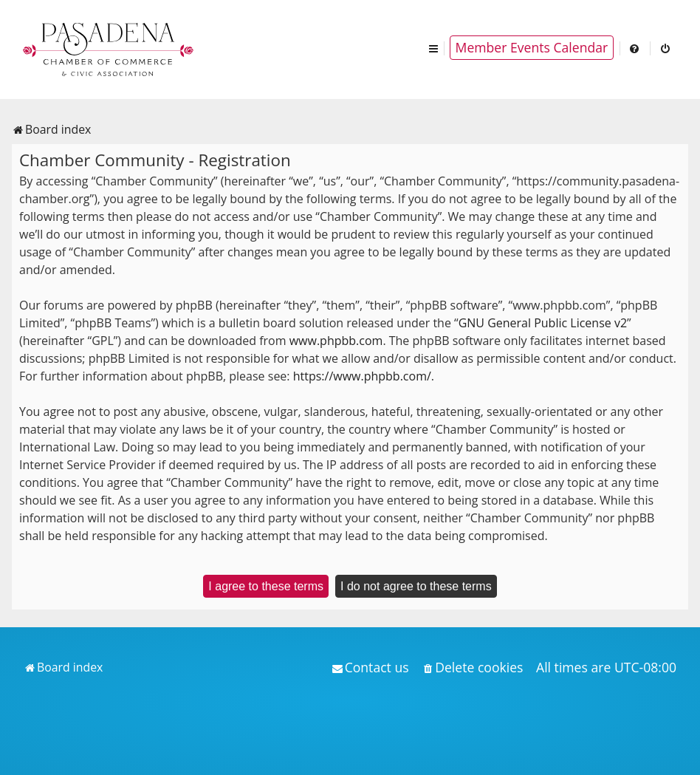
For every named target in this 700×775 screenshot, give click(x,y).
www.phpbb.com (336, 341)
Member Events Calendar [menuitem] (532, 47)
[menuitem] (635, 48)
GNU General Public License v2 (543, 323)
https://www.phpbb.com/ (362, 376)
